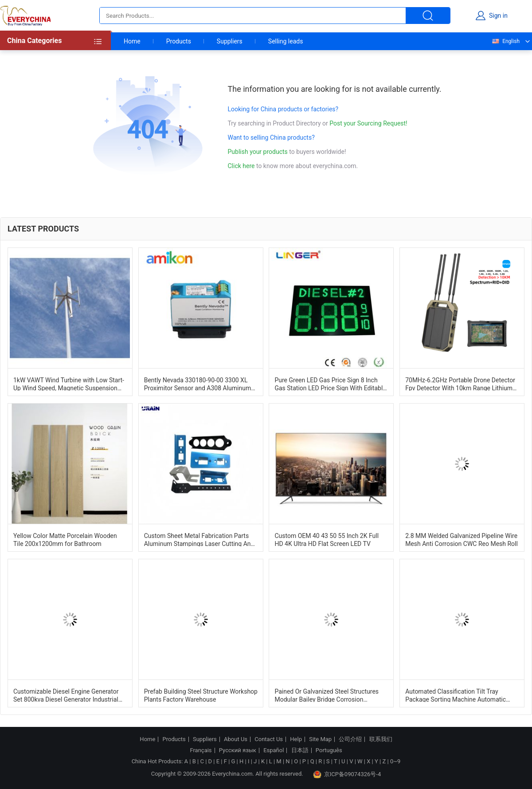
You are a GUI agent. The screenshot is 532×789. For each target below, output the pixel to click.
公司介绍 (350, 739)
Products (179, 41)
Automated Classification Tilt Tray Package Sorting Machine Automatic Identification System (456, 695)
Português (329, 750)
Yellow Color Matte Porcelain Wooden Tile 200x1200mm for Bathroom (65, 539)
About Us (236, 739)
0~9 (395, 761)
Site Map (320, 739)
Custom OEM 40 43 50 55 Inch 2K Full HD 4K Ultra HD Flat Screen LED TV (327, 539)
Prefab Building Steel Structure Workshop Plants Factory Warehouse (201, 695)
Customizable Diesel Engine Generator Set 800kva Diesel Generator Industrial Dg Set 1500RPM (66, 695)
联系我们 (381, 739)
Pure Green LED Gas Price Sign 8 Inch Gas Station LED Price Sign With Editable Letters (330, 384)
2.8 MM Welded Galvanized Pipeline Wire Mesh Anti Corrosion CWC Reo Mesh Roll (462, 539)
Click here (241, 166)
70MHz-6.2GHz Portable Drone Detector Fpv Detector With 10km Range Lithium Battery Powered (460, 384)
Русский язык (238, 750)
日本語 (300, 750)
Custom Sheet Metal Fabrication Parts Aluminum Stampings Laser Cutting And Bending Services (199, 539)
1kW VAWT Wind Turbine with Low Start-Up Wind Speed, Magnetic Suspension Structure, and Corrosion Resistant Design (69, 384)
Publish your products (259, 152)
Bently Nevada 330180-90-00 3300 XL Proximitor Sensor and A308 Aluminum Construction (198, 384)
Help (296, 739)
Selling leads (286, 41)
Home (132, 41)
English (505, 41)
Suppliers (230, 41)
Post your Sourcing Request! (368, 123)
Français (201, 750)
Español (274, 750)
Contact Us (269, 739)
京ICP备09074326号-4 (347, 774)
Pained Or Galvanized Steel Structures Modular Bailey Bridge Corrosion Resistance (327, 695)
